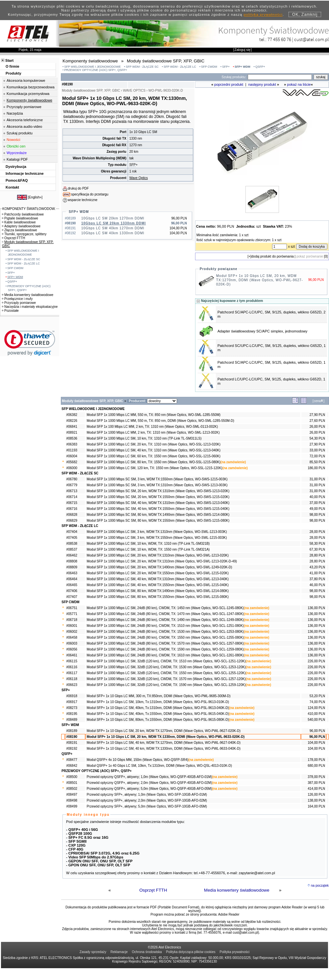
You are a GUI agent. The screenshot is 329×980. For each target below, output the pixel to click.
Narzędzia (15, 113)
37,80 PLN (317, 579)
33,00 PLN (317, 450)
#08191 (72, 743)
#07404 (72, 532)
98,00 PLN (317, 515)
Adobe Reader (229, 914)
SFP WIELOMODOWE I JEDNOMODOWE (92, 67)
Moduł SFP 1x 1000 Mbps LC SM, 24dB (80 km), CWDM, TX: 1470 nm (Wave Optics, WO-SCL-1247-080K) (165, 614)
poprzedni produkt (229, 84)
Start (9, 60)
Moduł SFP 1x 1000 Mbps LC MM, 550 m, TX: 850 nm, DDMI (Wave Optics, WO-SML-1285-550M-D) (160, 421)
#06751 (72, 608)
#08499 (72, 806)
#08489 (72, 720)
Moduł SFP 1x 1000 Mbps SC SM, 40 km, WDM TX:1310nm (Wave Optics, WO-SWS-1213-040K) (158, 503)
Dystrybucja (16, 167)
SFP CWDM (209, 67)
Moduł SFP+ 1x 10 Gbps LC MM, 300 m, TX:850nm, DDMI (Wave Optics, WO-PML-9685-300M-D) (158, 696)
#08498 (72, 800)
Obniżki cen (16, 146)
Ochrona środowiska (147, 952)
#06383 (72, 444)
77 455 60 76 (279, 39)
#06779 (72, 485)
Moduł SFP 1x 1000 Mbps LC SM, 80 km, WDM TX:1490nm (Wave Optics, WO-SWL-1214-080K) (158, 591)
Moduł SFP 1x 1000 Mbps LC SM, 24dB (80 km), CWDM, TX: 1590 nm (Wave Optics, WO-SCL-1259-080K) (165, 649)
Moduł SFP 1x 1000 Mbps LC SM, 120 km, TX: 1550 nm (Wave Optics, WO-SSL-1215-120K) (154, 468)
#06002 (72, 632)
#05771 (72, 614)
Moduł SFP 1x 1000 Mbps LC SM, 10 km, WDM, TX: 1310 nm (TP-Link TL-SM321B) (148, 544)
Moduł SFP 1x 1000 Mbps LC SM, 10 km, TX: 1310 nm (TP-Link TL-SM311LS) (144, 438)
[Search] (280, 77)
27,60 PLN (317, 421)
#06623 (72, 685)
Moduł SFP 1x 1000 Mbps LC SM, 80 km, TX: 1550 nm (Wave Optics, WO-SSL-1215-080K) (153, 462)
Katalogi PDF (17, 159)
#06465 (72, 585)
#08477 (72, 760)
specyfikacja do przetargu (90, 194)
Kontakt (12, 187)
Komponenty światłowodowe (29, 100)
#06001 (72, 626)
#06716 (72, 509)
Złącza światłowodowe (20, 230)
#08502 (72, 789)
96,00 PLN (317, 731)
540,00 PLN (316, 720)
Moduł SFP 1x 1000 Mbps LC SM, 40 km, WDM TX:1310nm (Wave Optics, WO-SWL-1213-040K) (158, 579)
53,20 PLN (317, 696)
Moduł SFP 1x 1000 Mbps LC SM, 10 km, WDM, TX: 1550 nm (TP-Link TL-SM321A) (148, 549)
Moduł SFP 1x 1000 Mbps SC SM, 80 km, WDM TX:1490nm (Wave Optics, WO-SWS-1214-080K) (158, 515)
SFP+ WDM (242, 67)
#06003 (72, 643)
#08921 (72, 433)
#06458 (72, 638)
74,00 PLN (317, 702)
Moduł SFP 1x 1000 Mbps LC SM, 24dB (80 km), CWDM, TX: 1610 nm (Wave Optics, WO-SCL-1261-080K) (165, 655)
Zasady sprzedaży (93, 952)
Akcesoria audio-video (24, 126)
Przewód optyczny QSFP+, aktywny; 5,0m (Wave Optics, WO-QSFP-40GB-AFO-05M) (149, 789)
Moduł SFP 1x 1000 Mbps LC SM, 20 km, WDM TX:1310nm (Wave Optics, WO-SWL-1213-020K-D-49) (162, 561)
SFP (132, 165)
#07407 (72, 597)
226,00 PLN (316, 661)
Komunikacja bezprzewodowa (31, 87)
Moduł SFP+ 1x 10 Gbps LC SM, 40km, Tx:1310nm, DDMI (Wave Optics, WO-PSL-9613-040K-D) (158, 708)
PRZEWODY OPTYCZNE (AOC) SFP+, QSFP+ (96, 70)
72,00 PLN (317, 456)
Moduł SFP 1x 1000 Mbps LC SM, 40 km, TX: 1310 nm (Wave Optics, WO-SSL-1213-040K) (153, 450)
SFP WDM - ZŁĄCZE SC (142, 67)
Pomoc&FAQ (17, 180)
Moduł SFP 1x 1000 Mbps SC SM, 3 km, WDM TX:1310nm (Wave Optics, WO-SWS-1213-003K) (157, 485)
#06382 (72, 415)
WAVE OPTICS (134, 91)
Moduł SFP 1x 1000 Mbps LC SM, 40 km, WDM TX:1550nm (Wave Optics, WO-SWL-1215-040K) (158, 585)
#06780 (72, 479)
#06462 (72, 555)
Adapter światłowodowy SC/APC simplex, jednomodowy (262, 331)
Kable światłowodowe (19, 222)
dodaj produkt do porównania (273, 256)
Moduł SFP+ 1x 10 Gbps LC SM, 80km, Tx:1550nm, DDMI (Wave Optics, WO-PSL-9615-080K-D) (158, 720)
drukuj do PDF (78, 188)
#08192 (72, 749)
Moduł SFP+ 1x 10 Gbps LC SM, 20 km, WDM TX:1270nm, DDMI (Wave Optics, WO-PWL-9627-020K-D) (260, 280)
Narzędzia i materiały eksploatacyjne (30, 307)
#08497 (72, 795)
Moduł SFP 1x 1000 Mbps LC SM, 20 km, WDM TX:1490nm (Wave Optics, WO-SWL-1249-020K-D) (159, 567)
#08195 (72, 714)
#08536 (72, 438)
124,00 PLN (316, 708)
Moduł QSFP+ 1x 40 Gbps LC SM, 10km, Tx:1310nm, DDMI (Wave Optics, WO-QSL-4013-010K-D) (159, 766)
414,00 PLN (316, 789)
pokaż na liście (299, 84)
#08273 (72, 708)
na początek (320, 886)
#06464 (72, 579)
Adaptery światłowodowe (21, 226)
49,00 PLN (317, 509)
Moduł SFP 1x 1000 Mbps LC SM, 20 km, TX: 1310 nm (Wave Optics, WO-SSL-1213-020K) (153, 444)
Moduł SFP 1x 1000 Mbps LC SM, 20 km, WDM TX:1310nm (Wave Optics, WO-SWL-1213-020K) (158, 555)
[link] (30, 343)
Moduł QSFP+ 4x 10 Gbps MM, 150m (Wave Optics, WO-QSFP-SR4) (137, 760)
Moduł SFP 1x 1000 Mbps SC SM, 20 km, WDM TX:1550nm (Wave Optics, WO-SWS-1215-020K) (158, 497)
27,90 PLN (317, 415)
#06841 (72, 427)
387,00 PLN (316, 783)
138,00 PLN (316, 800)
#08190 (72, 737)
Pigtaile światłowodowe (20, 218)
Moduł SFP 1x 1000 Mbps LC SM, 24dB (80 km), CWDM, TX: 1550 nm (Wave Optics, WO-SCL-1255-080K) (165, 638)
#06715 (72, 503)
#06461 (72, 655)
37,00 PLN (317, 503)
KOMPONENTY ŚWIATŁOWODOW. (29, 209)
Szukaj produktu (20, 133)
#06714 (72, 497)
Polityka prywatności (235, 952)
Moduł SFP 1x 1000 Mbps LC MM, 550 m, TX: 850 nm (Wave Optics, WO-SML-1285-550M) (153, 415)
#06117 (72, 673)
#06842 (72, 766)
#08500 (72, 777)
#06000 (72, 468)
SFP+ (226, 67)
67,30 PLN (317, 549)
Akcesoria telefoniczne (25, 120)
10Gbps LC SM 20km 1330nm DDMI (114, 223)
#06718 (72, 620)
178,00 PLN (316, 760)
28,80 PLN (317, 555)
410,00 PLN (316, 714)
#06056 (72, 649)
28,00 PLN (317, 532)
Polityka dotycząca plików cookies (191, 952)
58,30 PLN (317, 544)
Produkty (13, 73)
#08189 (72, 731)
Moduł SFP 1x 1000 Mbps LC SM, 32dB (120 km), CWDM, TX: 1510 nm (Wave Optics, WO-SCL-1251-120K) (166, 661)
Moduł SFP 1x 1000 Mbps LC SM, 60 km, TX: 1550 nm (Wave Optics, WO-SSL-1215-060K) (153, 456)
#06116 (72, 667)
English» (35, 197)
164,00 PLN (316, 806)
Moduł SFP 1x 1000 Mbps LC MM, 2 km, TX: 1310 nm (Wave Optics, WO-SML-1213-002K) (153, 433)
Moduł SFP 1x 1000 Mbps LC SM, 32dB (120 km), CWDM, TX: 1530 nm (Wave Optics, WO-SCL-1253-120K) (166, 667)
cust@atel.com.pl (312, 39)
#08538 (72, 544)
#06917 (72, 702)
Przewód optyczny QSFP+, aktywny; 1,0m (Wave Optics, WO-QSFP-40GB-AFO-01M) (149, 777)
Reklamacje (119, 952)
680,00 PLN (316, 766)
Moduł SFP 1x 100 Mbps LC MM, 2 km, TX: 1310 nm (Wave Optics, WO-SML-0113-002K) (152, 427)
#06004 (72, 456)
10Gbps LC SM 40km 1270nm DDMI (113, 228)
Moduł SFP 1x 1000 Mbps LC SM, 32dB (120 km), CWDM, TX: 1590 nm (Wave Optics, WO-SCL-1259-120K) (166, 685)
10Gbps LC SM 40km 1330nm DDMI (113, 233)
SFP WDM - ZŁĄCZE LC (180, 67)
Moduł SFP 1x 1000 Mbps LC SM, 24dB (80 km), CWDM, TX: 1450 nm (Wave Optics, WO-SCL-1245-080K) (165, 608)
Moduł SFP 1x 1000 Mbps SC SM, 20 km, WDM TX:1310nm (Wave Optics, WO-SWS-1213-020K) (158, 491)
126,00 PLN (316, 795)
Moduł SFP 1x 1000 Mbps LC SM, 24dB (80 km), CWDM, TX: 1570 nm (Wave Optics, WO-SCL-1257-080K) (165, 643)
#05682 (72, 462)
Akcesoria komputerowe (26, 80)
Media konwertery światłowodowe (237, 890)
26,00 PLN (317, 427)
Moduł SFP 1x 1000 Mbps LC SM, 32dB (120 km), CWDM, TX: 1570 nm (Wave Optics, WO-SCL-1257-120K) (166, 679)
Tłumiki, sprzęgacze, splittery (24, 234)
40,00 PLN (317, 497)
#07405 (72, 538)
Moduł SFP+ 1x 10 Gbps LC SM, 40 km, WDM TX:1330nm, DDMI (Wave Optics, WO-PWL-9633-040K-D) (164, 749)
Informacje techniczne (25, 173)
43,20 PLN (317, 567)
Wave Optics (139, 178)
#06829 (72, 521)
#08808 (72, 561)
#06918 (72, 696)
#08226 (72, 421)
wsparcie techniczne (83, 200)
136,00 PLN (316, 608)
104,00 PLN (316, 743)
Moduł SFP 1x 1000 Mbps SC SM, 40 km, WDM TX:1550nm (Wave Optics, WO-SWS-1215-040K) (158, 509)
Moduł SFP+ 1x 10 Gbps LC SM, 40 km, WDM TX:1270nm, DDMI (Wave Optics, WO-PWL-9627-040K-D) (164, 743)
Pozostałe (10, 311)
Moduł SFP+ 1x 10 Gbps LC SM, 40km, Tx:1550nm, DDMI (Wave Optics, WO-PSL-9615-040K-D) (158, 714)
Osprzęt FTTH (153, 890)
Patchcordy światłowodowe (23, 214)
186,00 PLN (316, 468)
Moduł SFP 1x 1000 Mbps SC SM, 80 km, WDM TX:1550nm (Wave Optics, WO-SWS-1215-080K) (158, 521)
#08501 (72, 783)
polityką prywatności (263, 14)
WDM (121, 158)
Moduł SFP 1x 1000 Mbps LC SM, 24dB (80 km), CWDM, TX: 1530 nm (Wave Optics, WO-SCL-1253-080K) (165, 632)
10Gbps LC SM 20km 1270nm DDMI (113, 218)
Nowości (13, 140)
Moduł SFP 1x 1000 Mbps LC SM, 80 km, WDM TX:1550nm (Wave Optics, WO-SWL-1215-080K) (158, 597)
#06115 (72, 661)
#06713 (72, 491)
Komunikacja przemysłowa (28, 94)
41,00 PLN (317, 573)
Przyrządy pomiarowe (24, 107)
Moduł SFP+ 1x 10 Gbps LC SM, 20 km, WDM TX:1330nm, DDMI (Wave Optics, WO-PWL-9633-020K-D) (165, 737)
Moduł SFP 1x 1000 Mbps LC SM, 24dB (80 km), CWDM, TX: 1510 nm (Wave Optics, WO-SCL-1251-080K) (165, 626)
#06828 (72, 515)
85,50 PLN (317, 462)
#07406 (72, 591)
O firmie (13, 66)
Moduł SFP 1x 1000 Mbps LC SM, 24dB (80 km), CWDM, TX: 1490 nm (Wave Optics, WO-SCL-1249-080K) (165, 620)
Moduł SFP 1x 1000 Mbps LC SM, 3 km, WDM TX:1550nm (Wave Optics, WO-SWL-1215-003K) (157, 538)
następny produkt (262, 84)
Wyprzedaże (17, 153)
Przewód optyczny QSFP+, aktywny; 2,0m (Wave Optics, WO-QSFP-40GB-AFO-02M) (149, 783)
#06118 (72, 679)
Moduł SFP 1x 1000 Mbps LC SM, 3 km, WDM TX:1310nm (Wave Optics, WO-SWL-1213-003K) (157, 532)
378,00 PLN (316, 777)
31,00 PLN (317, 479)
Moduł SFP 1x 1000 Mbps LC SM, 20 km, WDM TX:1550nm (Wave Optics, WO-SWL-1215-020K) (158, 573)
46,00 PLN (317, 585)
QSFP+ (260, 67)
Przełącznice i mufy (17, 299)
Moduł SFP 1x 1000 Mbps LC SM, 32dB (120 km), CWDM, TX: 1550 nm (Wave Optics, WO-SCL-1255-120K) (166, 673)
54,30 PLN (317, 438)
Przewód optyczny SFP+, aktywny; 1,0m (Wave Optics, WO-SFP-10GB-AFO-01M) (147, 795)
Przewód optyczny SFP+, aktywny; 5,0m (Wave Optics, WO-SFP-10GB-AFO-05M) (147, 806)
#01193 (72, 450)
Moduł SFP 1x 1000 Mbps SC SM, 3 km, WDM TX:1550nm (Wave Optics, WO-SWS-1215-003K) (157, 479)
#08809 (72, 567)
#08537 (72, 549)
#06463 (72, 573)
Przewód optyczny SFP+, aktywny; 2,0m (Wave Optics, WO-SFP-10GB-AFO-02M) (147, 800)
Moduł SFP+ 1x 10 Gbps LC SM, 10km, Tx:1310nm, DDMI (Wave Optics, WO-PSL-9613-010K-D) (158, 702)
